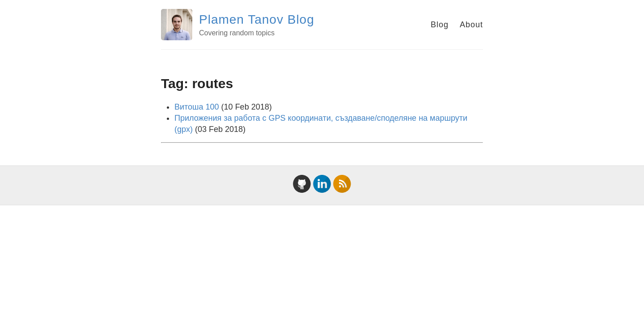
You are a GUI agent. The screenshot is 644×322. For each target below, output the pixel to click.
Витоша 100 (197, 107)
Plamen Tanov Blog (257, 19)
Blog (440, 25)
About (471, 25)
